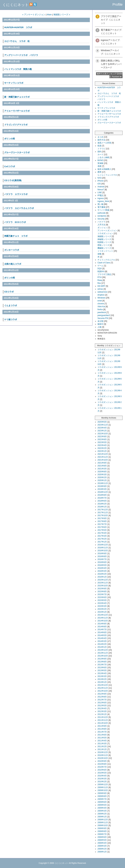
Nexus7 (101, 190)
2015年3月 (102, 606)
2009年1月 (102, 817)
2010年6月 (102, 770)
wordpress (102, 216)
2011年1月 (102, 749)
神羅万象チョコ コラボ (16, 236)
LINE (100, 193)
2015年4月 (102, 603)
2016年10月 (103, 551)
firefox (100, 309)
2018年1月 (102, 507)
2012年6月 (102, 703)
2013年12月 (103, 650)
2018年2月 (102, 504)
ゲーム (100, 266)
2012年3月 (102, 711)
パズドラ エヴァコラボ (16, 194)
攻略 (99, 254)
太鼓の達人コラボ (13, 264)
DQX (100, 269)
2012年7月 (102, 700)
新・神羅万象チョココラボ (109, 111)
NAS (100, 178)
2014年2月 (102, 644)
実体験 (100, 163)
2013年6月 (102, 668)
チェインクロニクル (106, 260)
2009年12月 (103, 784)
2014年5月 (102, 635)
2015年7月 (102, 594)
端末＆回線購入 (104, 169)
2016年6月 (102, 562)
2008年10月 (103, 825)
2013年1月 (102, 682)
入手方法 (101, 225)
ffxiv (99, 283)
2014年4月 (102, 638)
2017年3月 (102, 536)
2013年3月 (102, 676)
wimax (100, 289)
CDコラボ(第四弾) (13, 180)
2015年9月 (102, 589)
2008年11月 (103, 823)
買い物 (100, 204)
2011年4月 (102, 741)
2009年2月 (102, 814)
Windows (101, 298)
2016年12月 (103, 545)
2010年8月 (102, 764)
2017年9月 (102, 518)
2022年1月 (102, 451)
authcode (101, 213)
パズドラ (101, 222)
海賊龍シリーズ (104, 236)
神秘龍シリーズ (104, 239)
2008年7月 (102, 834)
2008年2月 (102, 849)
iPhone (101, 181)
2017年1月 (102, 542)
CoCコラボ (10, 166)
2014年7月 (102, 630)
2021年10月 (103, 460)
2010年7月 (102, 767)
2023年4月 (102, 428)
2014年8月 (102, 627)
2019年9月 (102, 486)
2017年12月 (103, 510)
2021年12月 (103, 454)
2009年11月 (103, 787)
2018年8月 (102, 495)
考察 (99, 166)
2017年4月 (102, 533)
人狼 (99, 327)
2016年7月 (102, 559)
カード (100, 154)
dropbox (101, 295)
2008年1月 (102, 852)
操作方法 (101, 140)
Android (101, 187)
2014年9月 (102, 624)
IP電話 (100, 195)
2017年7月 (102, 524)
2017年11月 (103, 513)
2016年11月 (103, 548)
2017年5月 (102, 530)
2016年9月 (102, 553)
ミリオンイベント (105, 251)
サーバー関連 (103, 210)
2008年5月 (102, 840)
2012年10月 (103, 691)
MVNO (100, 160)
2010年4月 (102, 776)
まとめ (100, 137)
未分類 (100, 321)
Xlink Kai (101, 307)
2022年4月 (102, 445)
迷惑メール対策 (104, 143)
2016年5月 (102, 565)
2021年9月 (102, 463)
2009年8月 (102, 796)
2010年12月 (103, 752)
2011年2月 (102, 746)
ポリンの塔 (10, 139)
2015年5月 (102, 600)
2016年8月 (102, 556)
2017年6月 (102, 527)
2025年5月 (102, 422)
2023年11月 (103, 425)
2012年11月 (103, 688)
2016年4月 (102, 568)
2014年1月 (102, 647)
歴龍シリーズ (103, 245)
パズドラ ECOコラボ (15, 222)
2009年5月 (102, 805)
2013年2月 (102, 679)
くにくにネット (16, 5)
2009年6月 (102, 802)
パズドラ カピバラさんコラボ (19, 208)
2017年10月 (103, 515)
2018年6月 (102, 501)
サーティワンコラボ (106, 108)
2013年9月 (102, 659)
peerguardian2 (104, 315)
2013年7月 (102, 665)
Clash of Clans (104, 263)
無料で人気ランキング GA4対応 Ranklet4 (110, 75)
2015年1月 (102, 612)
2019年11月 (103, 483)
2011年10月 (103, 723)
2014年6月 (102, 632)
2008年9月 (102, 828)
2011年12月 (103, 717)
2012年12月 (103, 685)
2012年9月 (102, 694)
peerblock (102, 312)
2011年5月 (102, 738)
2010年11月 (103, 755)
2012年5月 (102, 706)
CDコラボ (9, 292)
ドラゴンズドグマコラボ (108, 117)
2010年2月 (102, 782)
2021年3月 (102, 469)
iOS (99, 184)
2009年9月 (102, 793)
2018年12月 (103, 492)
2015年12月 (103, 580)
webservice (102, 292)
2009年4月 (102, 808)
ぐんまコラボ (11, 305)
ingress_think (103, 201)
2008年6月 (102, 837)
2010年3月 (102, 779)
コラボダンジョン (105, 233)
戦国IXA (101, 271)
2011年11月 (103, 720)
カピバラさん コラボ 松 (109, 93)
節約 (99, 152)
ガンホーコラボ (12, 250)
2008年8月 (102, 831)
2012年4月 (102, 708)
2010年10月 (103, 758)
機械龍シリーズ (104, 248)
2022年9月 (102, 437)
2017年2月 (102, 539)
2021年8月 (102, 466)
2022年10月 (103, 434)
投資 (99, 146)
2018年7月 (102, 498)
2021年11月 (103, 457)
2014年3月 (102, 641)
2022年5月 (102, 442)
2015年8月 (102, 592)
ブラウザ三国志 (104, 274)
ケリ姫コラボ (11, 319)
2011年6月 (102, 735)
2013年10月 (103, 656)
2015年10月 (103, 586)
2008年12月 (103, 820)
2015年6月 (102, 597)
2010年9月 (102, 761)
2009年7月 (102, 799)
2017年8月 (102, 521)
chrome (101, 304)
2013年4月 (102, 673)
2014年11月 (103, 618)
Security (101, 219)
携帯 (99, 172)
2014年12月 (103, 615)
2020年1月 (102, 480)
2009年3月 (102, 811)
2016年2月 (102, 574)
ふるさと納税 (103, 157)
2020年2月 (102, 477)
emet (100, 301)
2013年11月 (103, 653)
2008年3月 (102, 846)
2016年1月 (102, 577)
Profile (118, 4)
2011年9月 (102, 726)
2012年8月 (102, 697)
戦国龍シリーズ (104, 242)
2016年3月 (102, 571)
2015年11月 (103, 583)
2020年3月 (102, 475)
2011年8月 (102, 729)
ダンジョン (102, 228)
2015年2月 (102, 609)
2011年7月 (102, 732)
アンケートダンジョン (107, 231)
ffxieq (100, 280)
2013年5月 (102, 670)
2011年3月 (102, 744)
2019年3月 (102, 489)
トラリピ (101, 149)
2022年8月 (102, 439)
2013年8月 (102, 662)
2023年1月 (102, 431)
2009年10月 (103, 790)
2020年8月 (102, 472)
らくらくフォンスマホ (107, 175)
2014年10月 (103, 621)
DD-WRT (101, 286)
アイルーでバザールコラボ (109, 114)
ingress (101, 198)
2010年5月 (102, 773)
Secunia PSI (103, 318)
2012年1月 (102, 714)
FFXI (100, 277)
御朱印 (100, 324)
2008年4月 (102, 843)
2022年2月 (102, 448)
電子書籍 (101, 207)
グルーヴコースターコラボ (17, 152)
